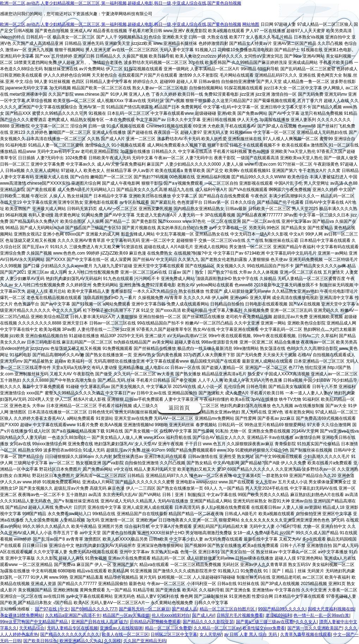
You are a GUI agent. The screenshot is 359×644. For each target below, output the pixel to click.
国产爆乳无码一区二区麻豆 (144, 609)
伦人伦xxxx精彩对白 (171, 615)
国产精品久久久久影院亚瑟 (208, 622)
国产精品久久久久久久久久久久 (70, 634)
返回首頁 (179, 408)
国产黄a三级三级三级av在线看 (265, 622)
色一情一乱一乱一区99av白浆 (321, 615)
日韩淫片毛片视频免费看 (240, 615)
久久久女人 (306, 622)
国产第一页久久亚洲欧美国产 (315, 628)
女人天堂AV (211, 634)
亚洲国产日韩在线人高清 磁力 (99, 622)
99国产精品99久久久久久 (282, 609)
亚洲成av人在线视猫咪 (121, 628)
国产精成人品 (184, 609)
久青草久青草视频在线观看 (306, 634)
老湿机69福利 (278, 615)
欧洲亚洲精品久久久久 (81, 641)
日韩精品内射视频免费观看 (155, 622)
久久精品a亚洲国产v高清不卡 (73, 615)
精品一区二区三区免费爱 (168, 628)
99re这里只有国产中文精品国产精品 (34, 622)
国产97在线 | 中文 (52, 609)
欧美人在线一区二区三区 (125, 634)
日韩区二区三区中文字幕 (174, 634)
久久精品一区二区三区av (217, 628)
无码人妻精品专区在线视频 (72, 628)
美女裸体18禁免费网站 (21, 615)
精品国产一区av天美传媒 (126, 615)
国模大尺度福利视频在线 (331, 609)
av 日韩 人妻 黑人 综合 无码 (251, 634)
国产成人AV (203, 615)
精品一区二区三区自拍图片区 (228, 609)
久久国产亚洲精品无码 (145, 641)
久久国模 (112, 641)
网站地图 (251, 24)
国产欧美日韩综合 (40, 641)
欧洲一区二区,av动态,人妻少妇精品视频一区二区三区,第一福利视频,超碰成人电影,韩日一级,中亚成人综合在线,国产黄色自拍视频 (121, 3)
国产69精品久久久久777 (94, 609)
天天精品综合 (32, 628)
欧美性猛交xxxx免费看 (264, 628)
